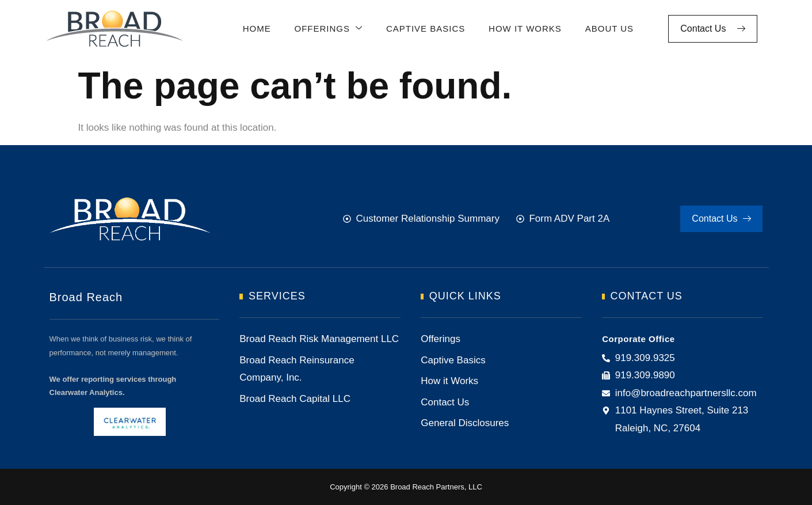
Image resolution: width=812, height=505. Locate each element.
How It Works (523, 29)
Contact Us (713, 29)
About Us (607, 29)
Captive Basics (423, 29)
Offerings (327, 29)
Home (256, 29)
